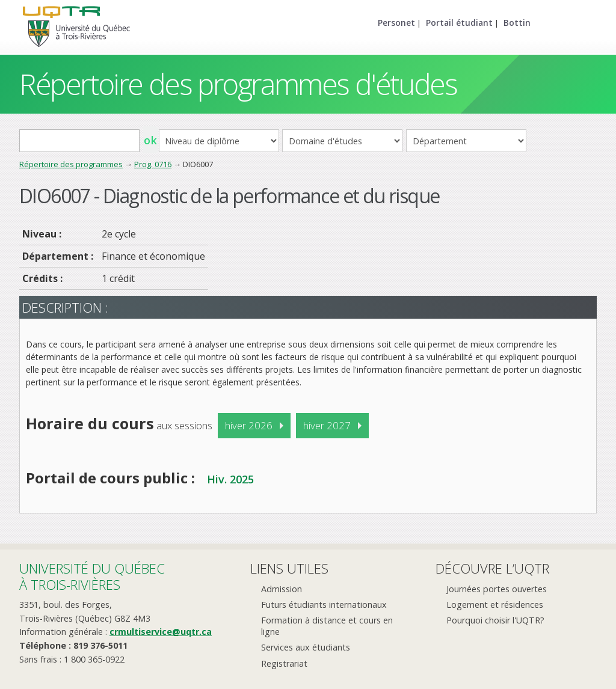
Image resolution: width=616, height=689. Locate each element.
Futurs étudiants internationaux (324, 605)
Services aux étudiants (306, 647)
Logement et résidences (495, 605)
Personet (396, 23)
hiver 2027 (327, 425)
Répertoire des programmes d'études (238, 84)
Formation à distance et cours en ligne (327, 626)
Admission (282, 589)
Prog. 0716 (153, 164)
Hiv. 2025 (230, 479)
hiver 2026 (249, 425)
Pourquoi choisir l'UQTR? (495, 620)
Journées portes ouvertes (497, 589)
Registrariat (284, 663)
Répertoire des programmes (71, 164)
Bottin (517, 23)
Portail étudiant (459, 23)
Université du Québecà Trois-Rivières (92, 576)
